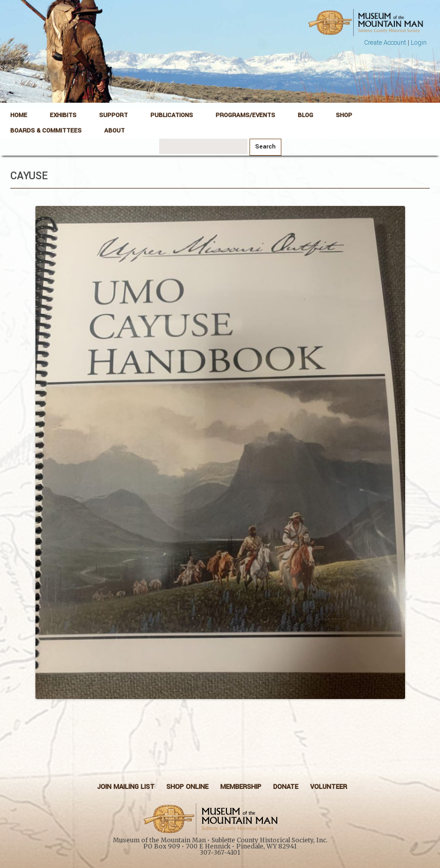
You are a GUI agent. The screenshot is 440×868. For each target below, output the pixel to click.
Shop (344, 115)
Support (113, 115)
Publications (172, 115)
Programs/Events (245, 115)
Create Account (385, 43)
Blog (305, 115)
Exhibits (63, 115)
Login (419, 43)
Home (19, 115)
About (114, 131)
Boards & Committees (46, 131)
